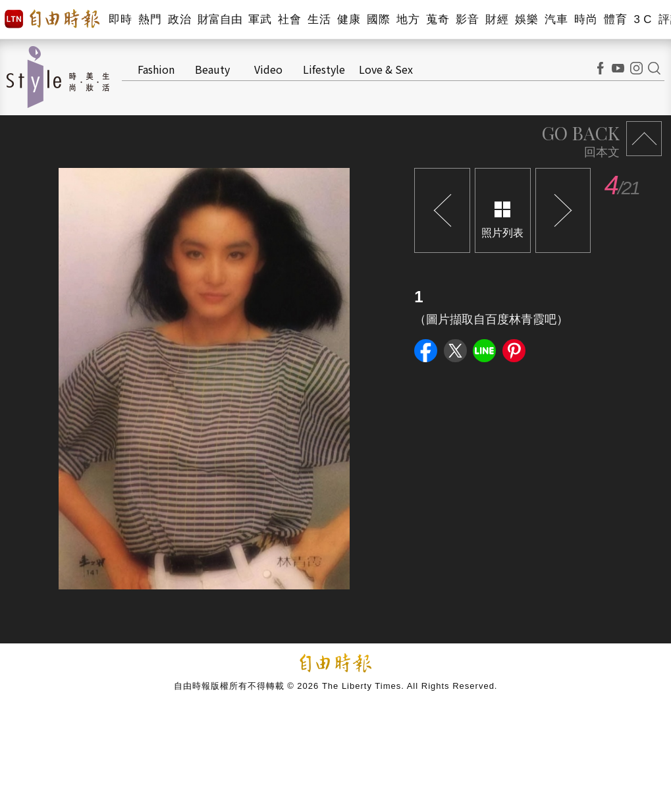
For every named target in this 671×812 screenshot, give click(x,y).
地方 (408, 19)
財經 (497, 19)
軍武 (260, 19)
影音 (467, 19)
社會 (289, 19)
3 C (643, 19)
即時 (120, 19)
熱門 (150, 19)
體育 (615, 19)
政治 (179, 19)
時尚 (586, 19)
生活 (319, 19)
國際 (378, 19)
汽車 (556, 19)
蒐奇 (438, 19)
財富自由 (220, 19)
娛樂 (526, 19)
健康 (349, 19)
